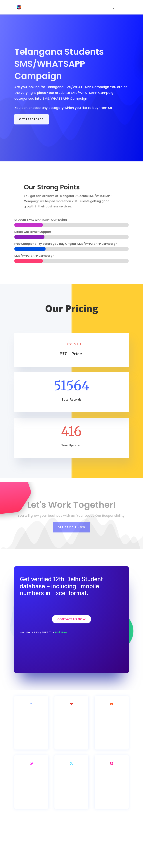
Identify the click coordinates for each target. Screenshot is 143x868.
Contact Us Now (71, 619)
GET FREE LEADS (31, 119)
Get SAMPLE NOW (71, 527)
